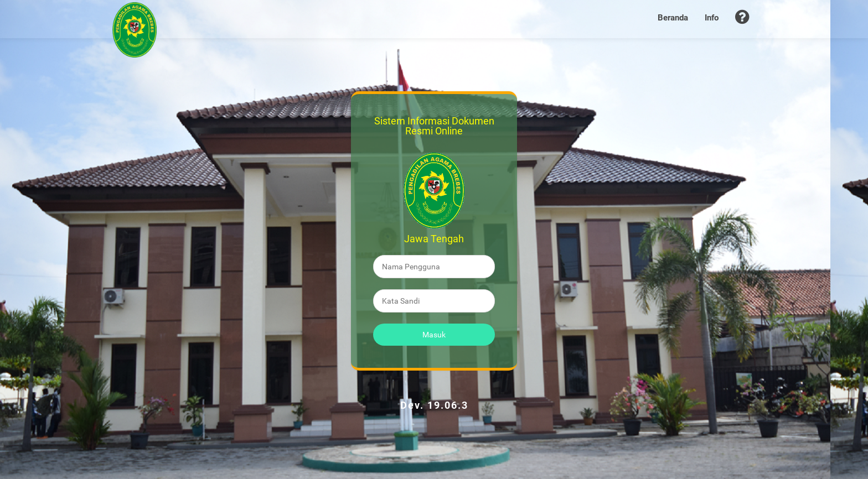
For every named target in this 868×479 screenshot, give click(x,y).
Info (712, 18)
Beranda (673, 18)
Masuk (434, 335)
